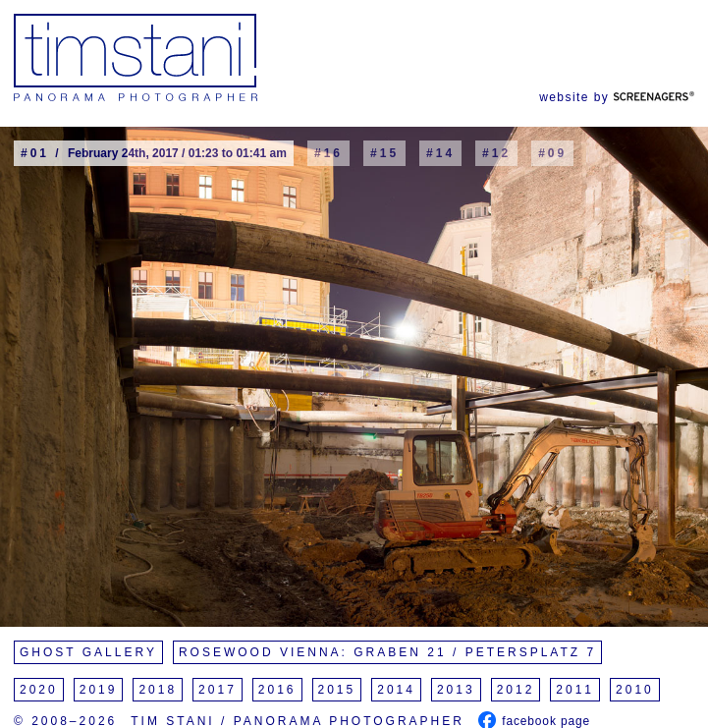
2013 (456, 690)
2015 (337, 690)
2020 (39, 690)
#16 (328, 153)
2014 (396, 690)
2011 (575, 690)
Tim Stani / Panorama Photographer (298, 721)
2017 (218, 690)
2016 (277, 690)
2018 (158, 690)
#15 (384, 153)
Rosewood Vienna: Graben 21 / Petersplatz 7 (387, 652)
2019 (99, 690)
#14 (440, 153)
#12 (496, 153)
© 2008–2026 (65, 721)
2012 (516, 690)
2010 (635, 690)
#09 (552, 153)
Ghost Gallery (88, 652)
